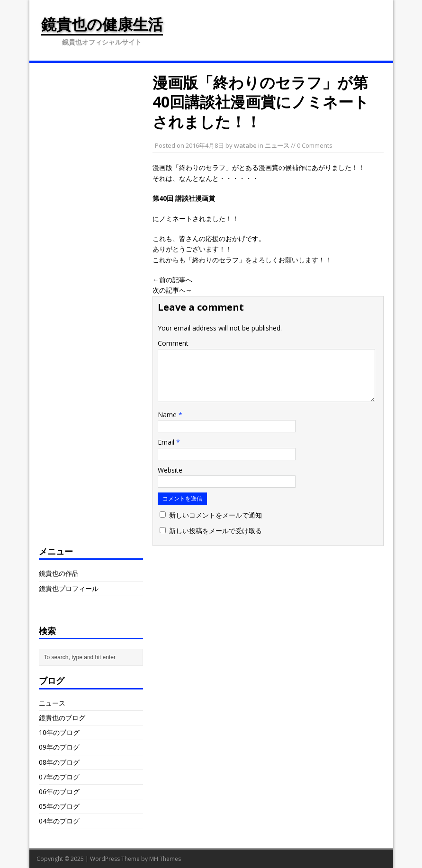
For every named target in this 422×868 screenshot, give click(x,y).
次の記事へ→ (172, 290)
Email (167, 442)
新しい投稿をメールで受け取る (215, 531)
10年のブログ (59, 732)
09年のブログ (59, 747)
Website (170, 470)
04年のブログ (59, 821)
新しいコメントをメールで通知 (215, 515)
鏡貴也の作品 (59, 573)
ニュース (277, 145)
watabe (245, 145)
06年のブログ (59, 792)
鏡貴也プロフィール (69, 588)
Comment (173, 343)
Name (168, 415)
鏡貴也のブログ (62, 718)
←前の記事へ (172, 280)
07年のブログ (59, 777)
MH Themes (165, 859)
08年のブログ (59, 762)
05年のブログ (59, 806)
